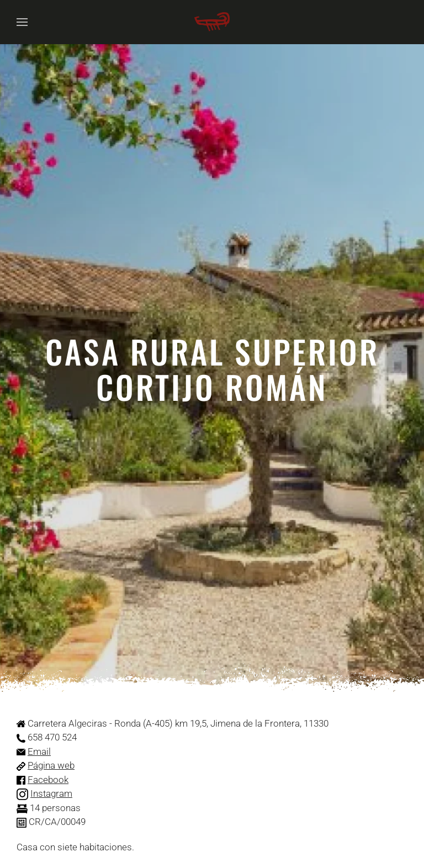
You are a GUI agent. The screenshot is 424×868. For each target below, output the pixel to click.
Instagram (51, 793)
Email (39, 751)
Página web (51, 765)
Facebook (48, 780)
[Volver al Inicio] (212, 22)
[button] (22, 22)
